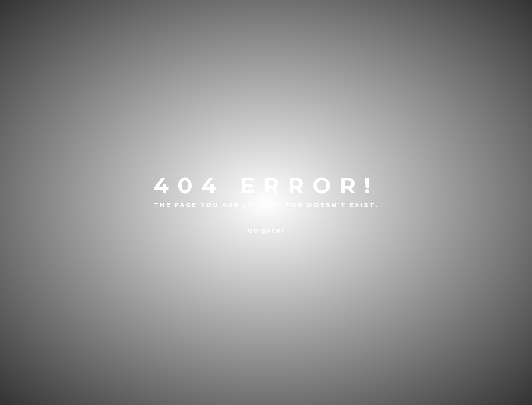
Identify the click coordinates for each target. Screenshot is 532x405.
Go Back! (266, 231)
